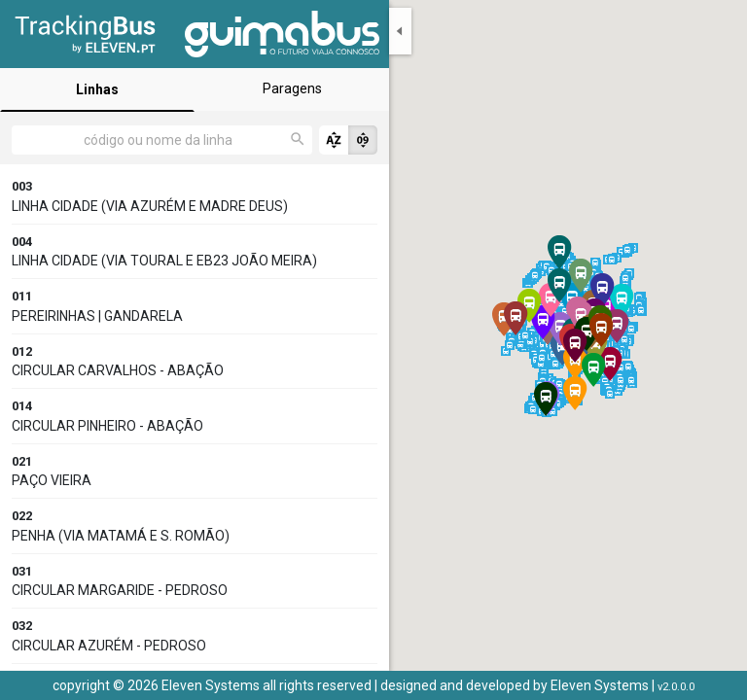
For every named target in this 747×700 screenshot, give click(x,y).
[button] (621, 301)
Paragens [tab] (292, 88)
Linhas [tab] (97, 89)
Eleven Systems (600, 685)
